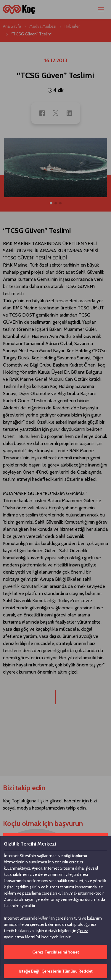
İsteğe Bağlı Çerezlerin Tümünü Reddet (56, 971)
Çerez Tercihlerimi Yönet (56, 952)
